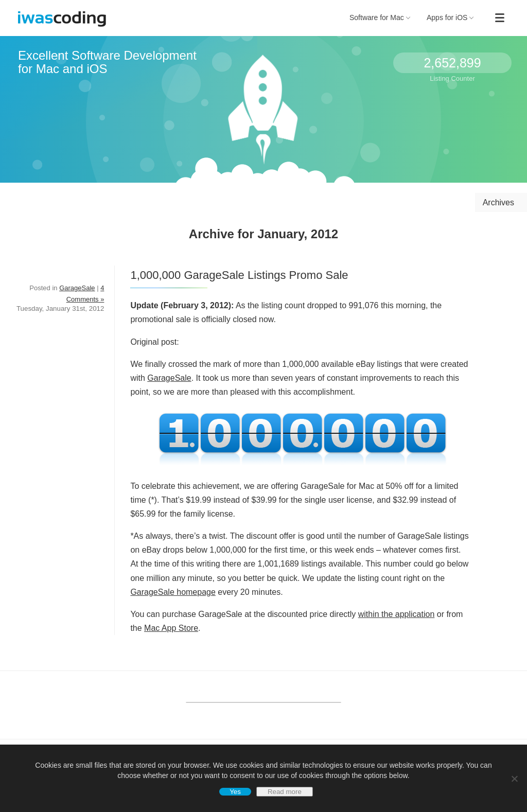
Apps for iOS (450, 17)
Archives (498, 202)
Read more (285, 792)
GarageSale (169, 378)
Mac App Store (171, 628)
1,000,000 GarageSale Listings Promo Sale (239, 275)
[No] (514, 779)
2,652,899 (452, 63)
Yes (235, 792)
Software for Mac (380, 17)
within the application (397, 614)
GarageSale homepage (173, 592)
